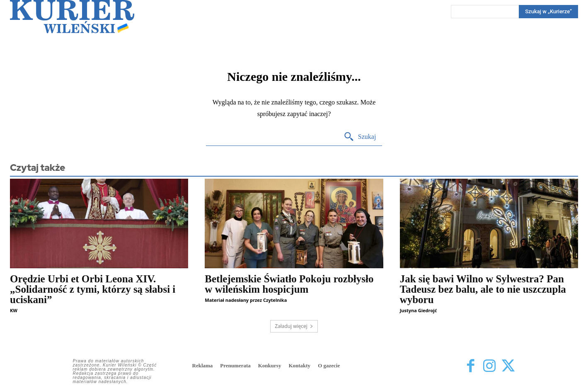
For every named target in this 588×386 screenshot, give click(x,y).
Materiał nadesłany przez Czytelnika (246, 300)
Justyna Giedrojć (419, 310)
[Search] (548, 12)
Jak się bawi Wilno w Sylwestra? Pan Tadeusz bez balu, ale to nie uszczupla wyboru (483, 289)
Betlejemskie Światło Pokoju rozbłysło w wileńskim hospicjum (289, 284)
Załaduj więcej (294, 326)
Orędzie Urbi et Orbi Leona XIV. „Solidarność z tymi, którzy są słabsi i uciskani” (93, 289)
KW (14, 310)
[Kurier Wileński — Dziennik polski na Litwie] (72, 17)
